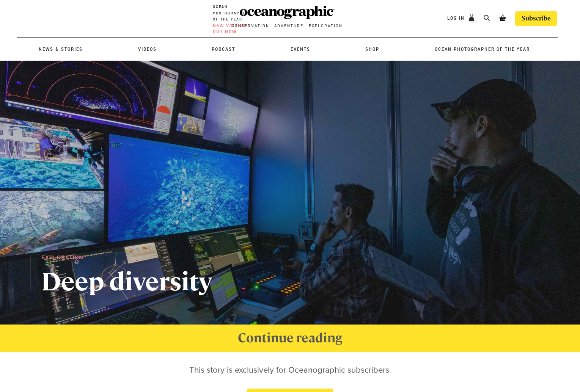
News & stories (61, 49)
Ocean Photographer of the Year (482, 49)
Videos (147, 49)
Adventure (289, 26)
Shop (372, 49)
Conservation (251, 26)
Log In (457, 18)
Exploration (326, 26)
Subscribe (536, 18)
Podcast (223, 49)
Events (300, 49)
